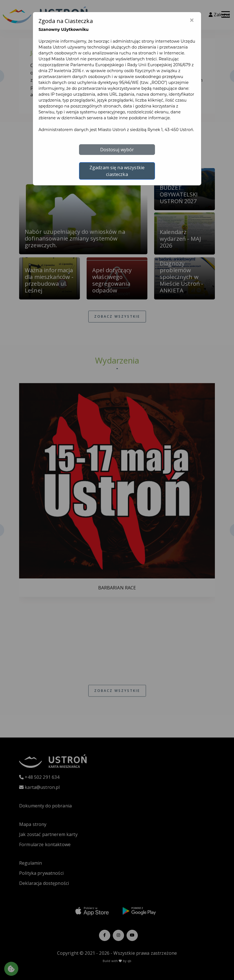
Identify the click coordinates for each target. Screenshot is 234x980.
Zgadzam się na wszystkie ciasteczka (117, 171)
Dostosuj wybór (117, 150)
